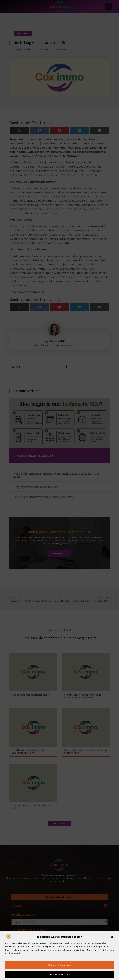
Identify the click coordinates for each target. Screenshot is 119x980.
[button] (112, 937)
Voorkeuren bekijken (59, 974)
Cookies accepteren (60, 965)
